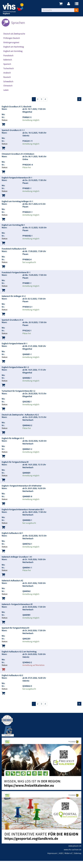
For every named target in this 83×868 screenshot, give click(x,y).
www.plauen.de (75, 846)
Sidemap (78, 853)
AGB (61, 853)
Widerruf (68, 853)
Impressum (52, 853)
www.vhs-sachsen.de (73, 850)
